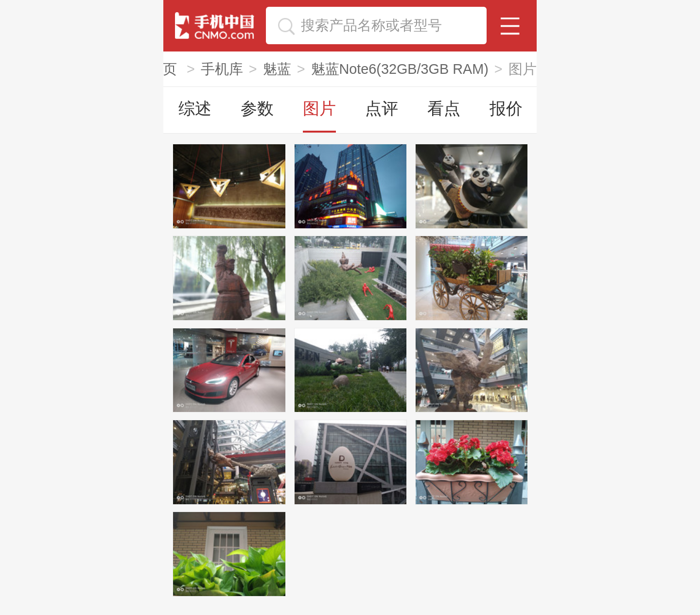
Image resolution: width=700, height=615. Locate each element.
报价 (506, 109)
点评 (382, 109)
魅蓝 (277, 69)
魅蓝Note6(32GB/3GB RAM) (400, 69)
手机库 (222, 69)
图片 (319, 109)
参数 (257, 109)
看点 (444, 109)
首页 (165, 69)
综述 (195, 109)
